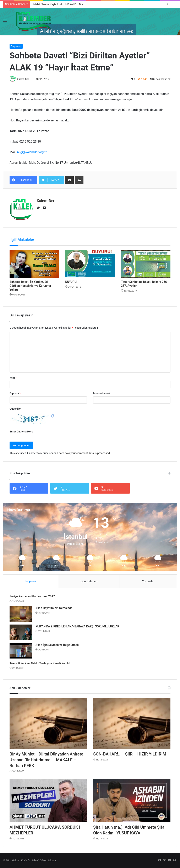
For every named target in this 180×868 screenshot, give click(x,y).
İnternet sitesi (102, 393)
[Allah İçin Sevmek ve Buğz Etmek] (21, 651)
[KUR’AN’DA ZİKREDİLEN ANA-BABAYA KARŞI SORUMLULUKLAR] (21, 632)
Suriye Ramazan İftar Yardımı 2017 (32, 596)
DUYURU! (71, 282)
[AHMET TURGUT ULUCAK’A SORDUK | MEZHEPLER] (48, 800)
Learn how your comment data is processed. (84, 453)
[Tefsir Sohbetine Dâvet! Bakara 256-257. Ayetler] (146, 264)
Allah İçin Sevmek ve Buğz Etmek (57, 645)
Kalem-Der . (24, 79)
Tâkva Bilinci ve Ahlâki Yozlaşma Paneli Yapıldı (40, 663)
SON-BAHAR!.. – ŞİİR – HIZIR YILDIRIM (130, 754)
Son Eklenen (89, 581)
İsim (13, 378)
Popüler (31, 581)
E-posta (15, 393)
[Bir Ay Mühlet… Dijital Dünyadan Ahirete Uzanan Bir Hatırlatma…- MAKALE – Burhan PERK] (48, 723)
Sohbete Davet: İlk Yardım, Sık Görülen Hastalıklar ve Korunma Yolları (30, 286)
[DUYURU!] (90, 264)
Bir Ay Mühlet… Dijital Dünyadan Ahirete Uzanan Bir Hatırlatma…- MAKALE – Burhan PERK (46, 760)
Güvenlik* (15, 409)
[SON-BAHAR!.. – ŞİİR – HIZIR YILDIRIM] (132, 723)
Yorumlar (148, 581)
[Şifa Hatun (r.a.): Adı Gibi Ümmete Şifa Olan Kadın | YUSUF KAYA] (132, 800)
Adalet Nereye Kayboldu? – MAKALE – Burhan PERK (64, 4)
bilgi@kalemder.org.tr (32, 152)
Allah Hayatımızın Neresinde (54, 608)
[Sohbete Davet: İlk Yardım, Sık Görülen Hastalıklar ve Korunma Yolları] (34, 264)
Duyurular (16, 46)
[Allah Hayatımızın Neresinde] (21, 614)
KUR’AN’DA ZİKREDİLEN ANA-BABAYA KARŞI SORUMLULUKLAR (77, 626)
